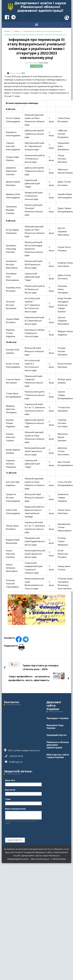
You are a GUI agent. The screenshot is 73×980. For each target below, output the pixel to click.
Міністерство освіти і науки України (58, 756)
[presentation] (23, 831)
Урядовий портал (56, 735)
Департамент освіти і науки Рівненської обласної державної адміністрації (40, 7)
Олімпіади (37, 66)
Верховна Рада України (55, 727)
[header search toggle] (67, 18)
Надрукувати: (14, 646)
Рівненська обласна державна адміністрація (58, 745)
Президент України (57, 718)
